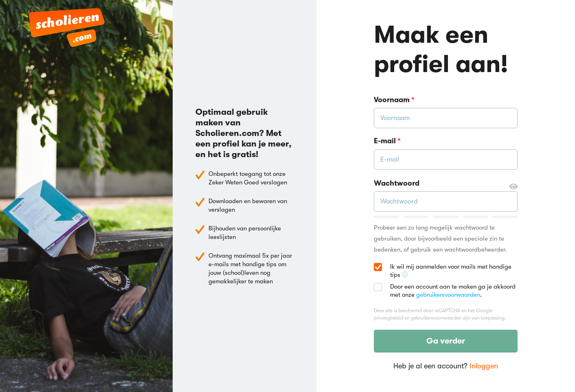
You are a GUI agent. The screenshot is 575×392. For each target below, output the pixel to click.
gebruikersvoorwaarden (448, 295)
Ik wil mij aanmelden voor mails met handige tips (454, 271)
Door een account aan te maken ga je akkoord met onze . (453, 291)
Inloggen (484, 366)
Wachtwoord (446, 184)
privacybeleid (388, 318)
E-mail (387, 141)
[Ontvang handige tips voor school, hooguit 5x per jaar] (405, 275)
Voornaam (394, 100)
